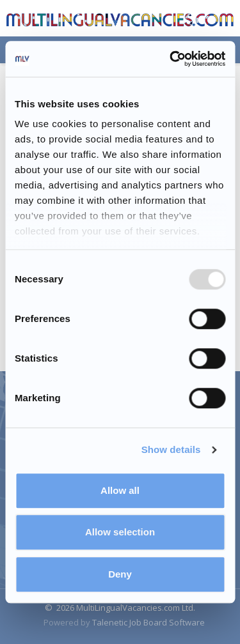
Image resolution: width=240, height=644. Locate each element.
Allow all (120, 490)
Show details (171, 449)
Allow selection (120, 532)
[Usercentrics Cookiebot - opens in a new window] (171, 59)
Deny (120, 574)
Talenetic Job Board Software (148, 622)
